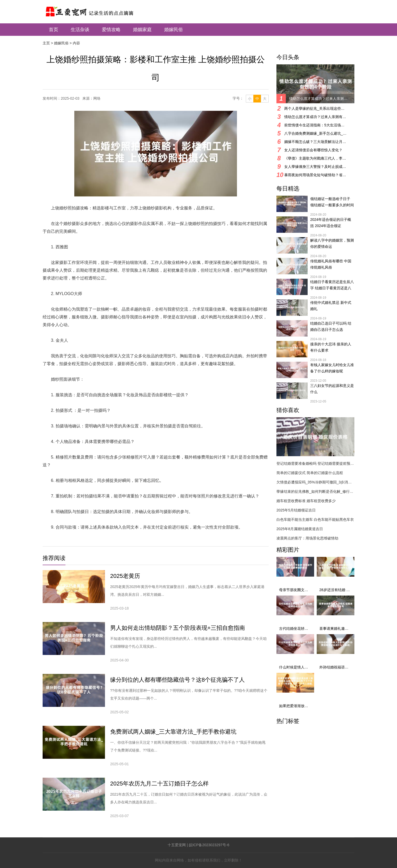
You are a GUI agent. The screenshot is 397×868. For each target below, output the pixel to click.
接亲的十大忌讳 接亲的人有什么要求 (331, 347)
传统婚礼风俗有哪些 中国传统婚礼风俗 (331, 264)
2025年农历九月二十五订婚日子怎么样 (159, 784)
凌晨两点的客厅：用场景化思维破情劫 (307, 538)
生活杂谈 (80, 30)
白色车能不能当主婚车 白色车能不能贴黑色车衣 (315, 520)
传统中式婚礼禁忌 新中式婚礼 (331, 306)
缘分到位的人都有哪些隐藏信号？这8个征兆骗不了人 (177, 680)
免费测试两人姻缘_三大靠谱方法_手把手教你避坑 (173, 732)
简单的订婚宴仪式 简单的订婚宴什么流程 (310, 473)
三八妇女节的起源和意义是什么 (332, 389)
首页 (54, 30)
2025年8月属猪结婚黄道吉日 (300, 529)
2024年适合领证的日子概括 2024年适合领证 (331, 223)
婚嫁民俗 (174, 30)
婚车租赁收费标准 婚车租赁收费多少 (306, 501)
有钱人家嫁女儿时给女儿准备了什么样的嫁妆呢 (332, 368)
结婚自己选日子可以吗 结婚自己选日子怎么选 (331, 326)
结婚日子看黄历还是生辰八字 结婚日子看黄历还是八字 (332, 285)
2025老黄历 (125, 576)
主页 (46, 43)
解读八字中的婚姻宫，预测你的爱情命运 (332, 243)
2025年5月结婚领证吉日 (296, 510)
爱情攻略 (111, 30)
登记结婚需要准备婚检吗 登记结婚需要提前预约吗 (315, 463)
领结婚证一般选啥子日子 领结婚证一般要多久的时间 (332, 202)
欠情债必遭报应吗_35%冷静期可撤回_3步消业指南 (315, 482)
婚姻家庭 (142, 30)
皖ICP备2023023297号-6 (209, 845)
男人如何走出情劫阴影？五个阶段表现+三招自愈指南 (178, 628)
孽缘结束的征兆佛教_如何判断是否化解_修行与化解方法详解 (315, 491)
